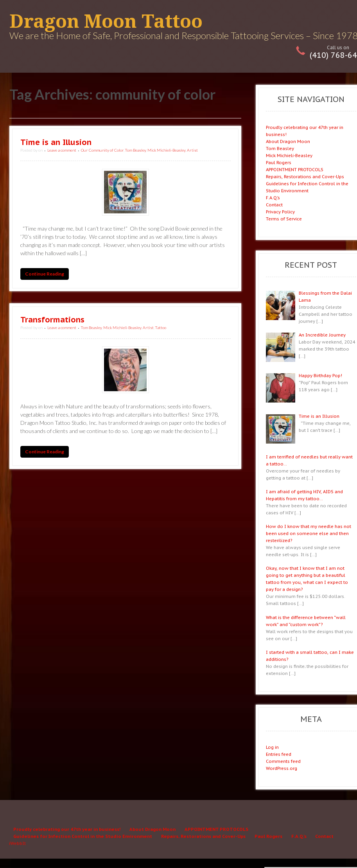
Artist (192, 150)
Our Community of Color (102, 150)
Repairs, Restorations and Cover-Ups (305, 176)
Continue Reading (45, 274)
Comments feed (283, 761)
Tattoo (161, 328)
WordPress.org (282, 768)
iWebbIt (17, 843)
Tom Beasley (135, 150)
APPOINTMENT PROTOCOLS (295, 169)
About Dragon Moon (288, 141)
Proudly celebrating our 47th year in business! (67, 829)
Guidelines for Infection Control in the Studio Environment (83, 836)
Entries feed (279, 754)
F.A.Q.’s (273, 198)
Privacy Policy (280, 212)
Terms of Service (284, 219)
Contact (274, 205)
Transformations (52, 320)
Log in (272, 747)
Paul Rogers (279, 162)
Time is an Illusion (56, 142)
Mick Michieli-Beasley (166, 150)
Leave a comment (62, 150)
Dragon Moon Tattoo (106, 21)
